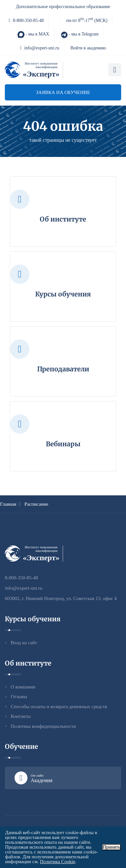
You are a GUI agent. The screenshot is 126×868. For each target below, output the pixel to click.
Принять (112, 847)
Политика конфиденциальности (43, 726)
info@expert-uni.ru (40, 48)
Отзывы (19, 697)
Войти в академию (88, 48)
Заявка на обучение (63, 92)
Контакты (21, 716)
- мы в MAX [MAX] (33, 35)
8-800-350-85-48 (26, 21)
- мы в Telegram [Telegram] (79, 35)
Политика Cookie (58, 862)
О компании (23, 687)
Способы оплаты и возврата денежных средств (59, 707)
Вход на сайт (24, 643)
